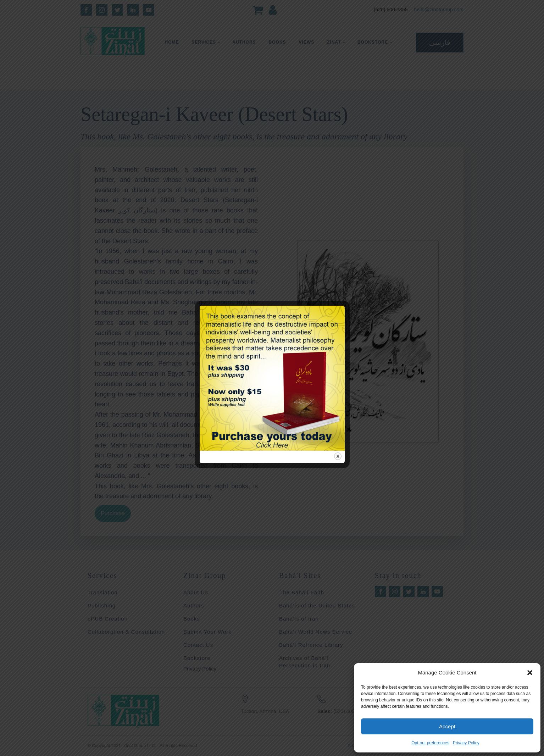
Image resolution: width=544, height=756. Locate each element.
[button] (530, 673)
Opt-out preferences (430, 743)
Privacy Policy (466, 743)
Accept (447, 726)
